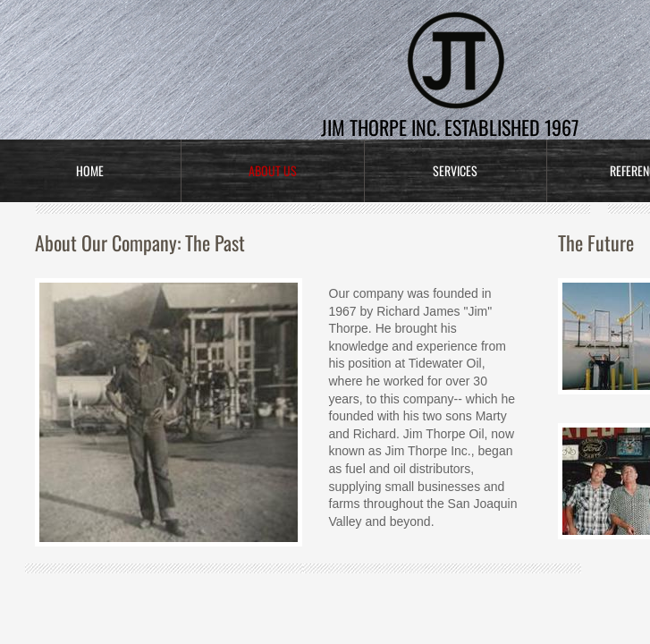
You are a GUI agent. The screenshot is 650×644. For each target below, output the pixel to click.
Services (455, 170)
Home (90, 170)
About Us (273, 170)
